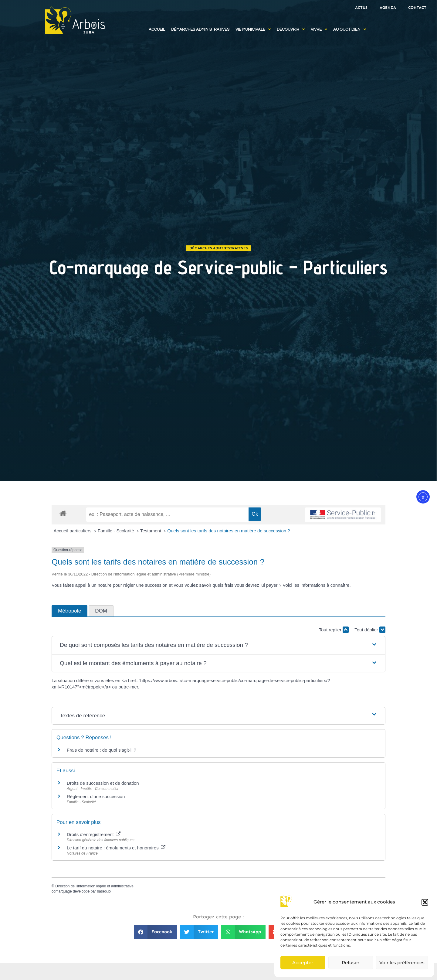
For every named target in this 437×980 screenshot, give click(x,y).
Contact (417, 7)
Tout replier (334, 630)
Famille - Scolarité (117, 531)
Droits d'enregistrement (94, 834)
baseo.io (104, 891)
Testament (151, 531)
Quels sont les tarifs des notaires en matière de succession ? (229, 531)
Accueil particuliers (73, 531)
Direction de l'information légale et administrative (94, 886)
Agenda (388, 7)
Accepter (303, 963)
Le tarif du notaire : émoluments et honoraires (116, 848)
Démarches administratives (218, 248)
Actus (361, 7)
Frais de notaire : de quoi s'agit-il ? (102, 750)
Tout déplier (370, 630)
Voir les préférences (402, 963)
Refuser (351, 963)
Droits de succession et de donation (103, 783)
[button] (425, 902)
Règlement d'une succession (96, 796)
